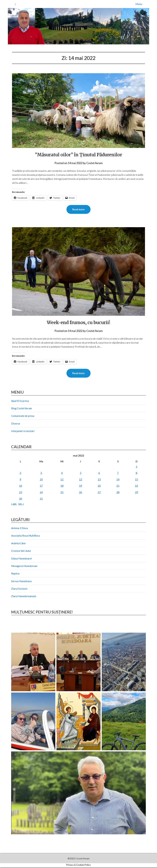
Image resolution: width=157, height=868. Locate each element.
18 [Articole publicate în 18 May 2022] (62, 486)
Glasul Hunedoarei (21, 559)
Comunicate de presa (23, 416)
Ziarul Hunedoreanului (24, 596)
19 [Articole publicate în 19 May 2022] (81, 486)
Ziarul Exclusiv (19, 589)
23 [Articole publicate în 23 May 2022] (21, 493)
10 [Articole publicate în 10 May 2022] (41, 480)
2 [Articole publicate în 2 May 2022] (20, 473)
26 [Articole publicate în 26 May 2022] (81, 493)
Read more (78, 209)
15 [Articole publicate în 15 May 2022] (136, 480)
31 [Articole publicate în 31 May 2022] (41, 499)
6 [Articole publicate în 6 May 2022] (99, 473)
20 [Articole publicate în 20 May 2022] (99, 486)
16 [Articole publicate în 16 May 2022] (21, 486)
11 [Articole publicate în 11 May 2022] (62, 480)
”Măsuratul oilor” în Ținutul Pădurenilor (78, 154)
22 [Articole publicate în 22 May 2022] (136, 486)
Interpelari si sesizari (23, 431)
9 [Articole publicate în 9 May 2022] (20, 480)
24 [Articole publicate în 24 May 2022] (41, 493)
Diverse (16, 424)
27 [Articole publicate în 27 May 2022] (99, 493)
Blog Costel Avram (22, 409)
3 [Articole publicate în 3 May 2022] (41, 473)
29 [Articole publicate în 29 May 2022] (136, 493)
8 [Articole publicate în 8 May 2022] (137, 473)
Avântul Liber (19, 544)
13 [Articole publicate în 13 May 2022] (99, 480)
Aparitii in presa (20, 401)
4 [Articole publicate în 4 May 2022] (62, 473)
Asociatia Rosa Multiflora (25, 536)
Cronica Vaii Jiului (21, 551)
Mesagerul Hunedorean (24, 566)
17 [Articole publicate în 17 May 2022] (41, 486)
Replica (15, 574)
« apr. (14, 504)
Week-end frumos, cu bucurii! (79, 322)
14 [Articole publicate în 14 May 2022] (118, 480)
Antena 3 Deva (19, 528)
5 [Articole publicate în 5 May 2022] (81, 473)
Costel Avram (95, 163)
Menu (139, 4)
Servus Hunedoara (21, 581)
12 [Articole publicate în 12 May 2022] (81, 480)
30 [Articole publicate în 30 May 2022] (21, 499)
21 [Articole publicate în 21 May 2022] (118, 486)
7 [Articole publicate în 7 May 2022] (118, 473)
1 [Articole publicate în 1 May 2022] (137, 467)
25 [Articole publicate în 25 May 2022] (62, 493)
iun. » (21, 504)
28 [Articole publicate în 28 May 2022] (118, 493)
